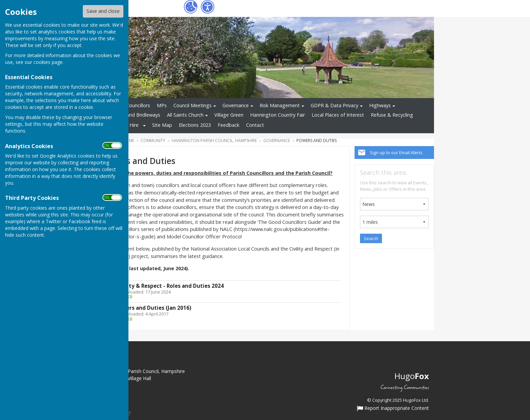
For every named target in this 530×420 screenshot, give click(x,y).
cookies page (48, 62)
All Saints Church (185, 115)
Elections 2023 (195, 125)
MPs (162, 105)
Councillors (138, 105)
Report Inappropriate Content (393, 409)
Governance (236, 105)
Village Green (229, 115)
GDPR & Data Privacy (334, 105)
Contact (255, 125)
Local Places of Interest (338, 115)
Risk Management (280, 105)
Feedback (228, 125)
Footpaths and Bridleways (131, 115)
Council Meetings (192, 105)
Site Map (162, 125)
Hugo (412, 376)
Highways (380, 105)
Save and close (103, 11)
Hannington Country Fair (278, 115)
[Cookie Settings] (191, 7)
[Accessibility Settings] (208, 7)
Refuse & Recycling (392, 115)
